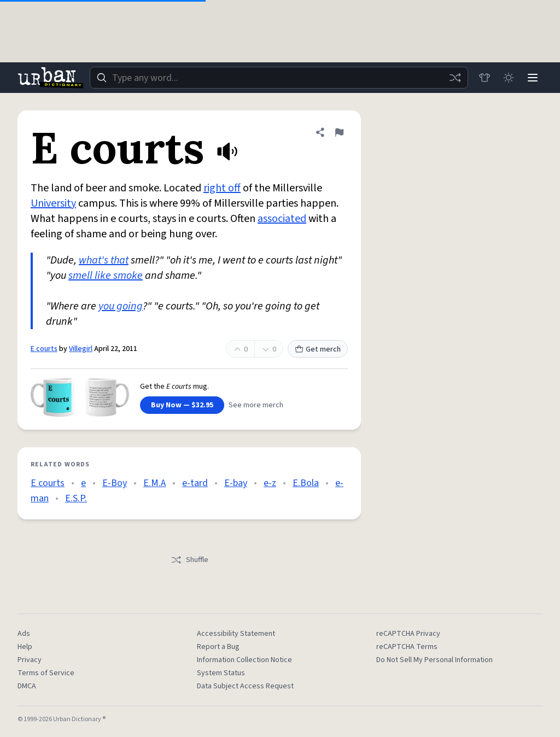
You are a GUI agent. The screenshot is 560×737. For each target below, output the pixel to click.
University (53, 203)
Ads (24, 634)
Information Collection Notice (244, 660)
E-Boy (115, 483)
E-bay (236, 483)
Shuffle (189, 560)
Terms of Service (46, 673)
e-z (270, 483)
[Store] (485, 78)
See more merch (256, 405)
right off (222, 188)
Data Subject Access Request (245, 686)
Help (25, 647)
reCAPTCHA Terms (407, 647)
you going (121, 306)
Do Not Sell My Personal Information (434, 660)
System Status (221, 673)
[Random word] (455, 78)
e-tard (195, 483)
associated (282, 219)
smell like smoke (106, 276)
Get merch (318, 349)
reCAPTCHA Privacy (408, 634)
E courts (44, 349)
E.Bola (306, 483)
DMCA (27, 686)
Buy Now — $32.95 (182, 405)
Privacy (30, 660)
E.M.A (154, 483)
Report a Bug (218, 647)
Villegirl (81, 349)
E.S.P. (76, 498)
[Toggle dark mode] (509, 78)
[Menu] (533, 78)
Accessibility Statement (236, 634)
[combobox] (279, 78)
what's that (104, 260)
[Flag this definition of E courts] (339, 132)
